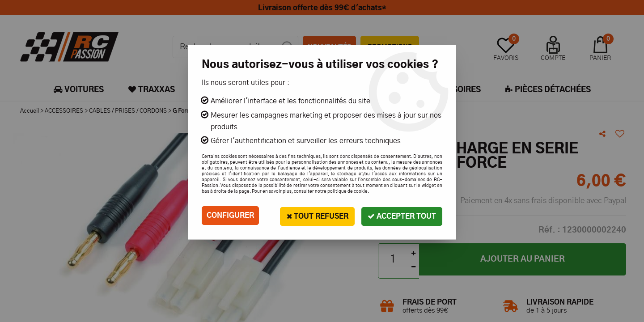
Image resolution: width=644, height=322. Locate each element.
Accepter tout (401, 215)
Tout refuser (315, 215)
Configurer (230, 216)
